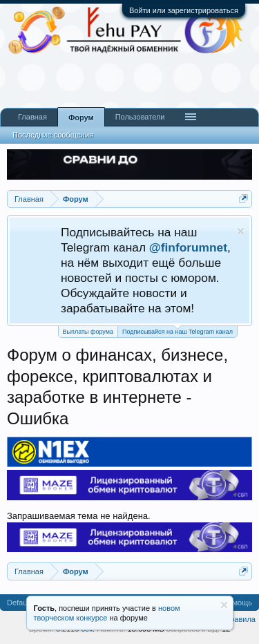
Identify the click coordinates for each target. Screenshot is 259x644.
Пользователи (140, 117)
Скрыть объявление (241, 231)
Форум (81, 117)
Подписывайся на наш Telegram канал (178, 331)
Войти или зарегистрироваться (184, 10)
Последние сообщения (53, 135)
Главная (32, 117)
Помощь (238, 603)
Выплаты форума (88, 332)
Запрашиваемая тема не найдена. (79, 516)
